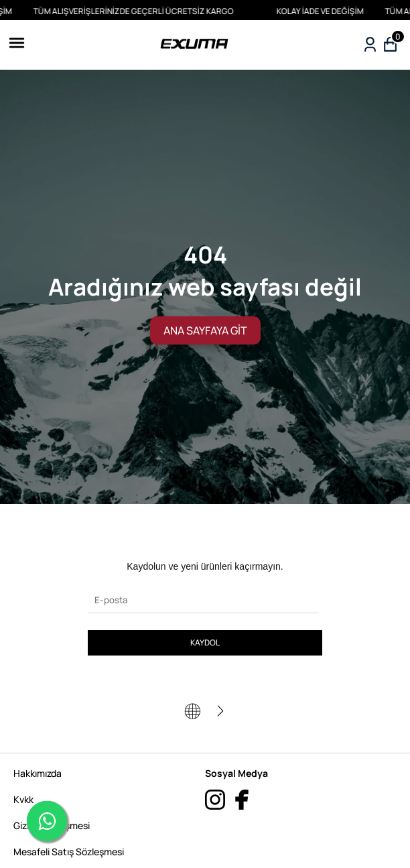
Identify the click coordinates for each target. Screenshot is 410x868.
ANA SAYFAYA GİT (205, 330)
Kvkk (23, 799)
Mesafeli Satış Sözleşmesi (69, 852)
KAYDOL (205, 642)
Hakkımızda (38, 773)
